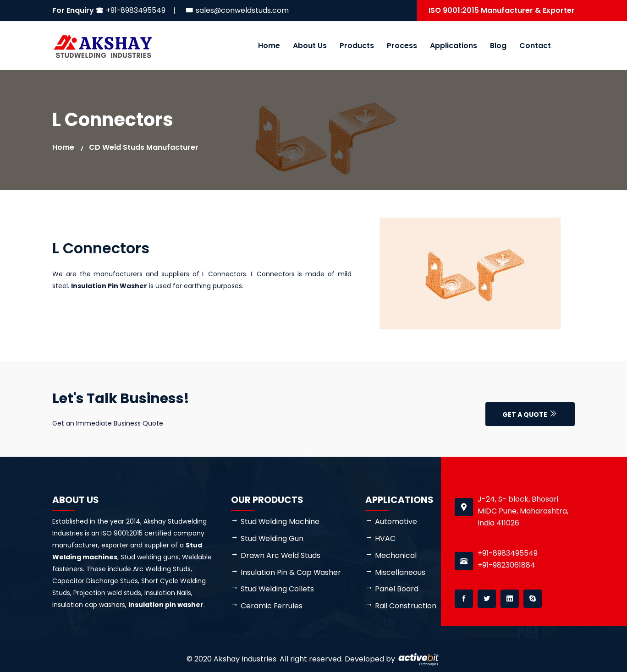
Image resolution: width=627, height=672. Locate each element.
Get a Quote (530, 415)
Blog (498, 46)
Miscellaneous (400, 572)
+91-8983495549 (136, 10)
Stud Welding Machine (280, 522)
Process (402, 46)
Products (357, 46)
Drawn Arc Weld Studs (281, 555)
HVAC (385, 538)
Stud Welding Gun (272, 538)
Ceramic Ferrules (272, 606)
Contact (535, 46)
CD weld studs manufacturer (144, 147)
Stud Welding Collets (278, 589)
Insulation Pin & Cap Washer (291, 572)
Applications (454, 46)
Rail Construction (406, 606)
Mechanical (396, 555)
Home (269, 46)
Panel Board (397, 589)
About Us (310, 46)
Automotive (396, 522)
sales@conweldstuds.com (243, 10)
